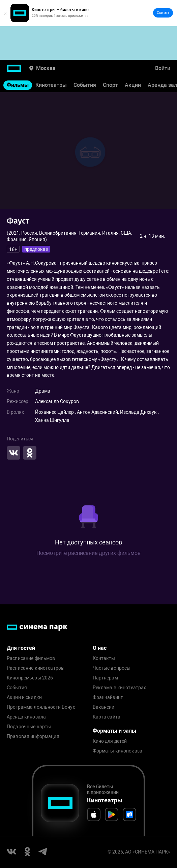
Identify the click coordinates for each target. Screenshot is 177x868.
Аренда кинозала (26, 717)
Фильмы (18, 85)
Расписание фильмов (31, 658)
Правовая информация (33, 737)
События (85, 85)
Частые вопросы (112, 668)
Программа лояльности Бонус (41, 707)
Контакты (104, 658)
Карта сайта (107, 717)
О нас (100, 648)
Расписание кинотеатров (35, 668)
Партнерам (105, 678)
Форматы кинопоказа (118, 751)
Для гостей (21, 648)
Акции (133, 85)
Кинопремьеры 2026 (30, 678)
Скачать (163, 13)
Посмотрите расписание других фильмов (88, 553)
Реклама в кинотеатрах (120, 688)
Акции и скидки (24, 697)
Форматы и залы (114, 731)
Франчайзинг (108, 697)
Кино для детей (110, 741)
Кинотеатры (51, 85)
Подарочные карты (29, 727)
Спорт (110, 85)
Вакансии (104, 707)
